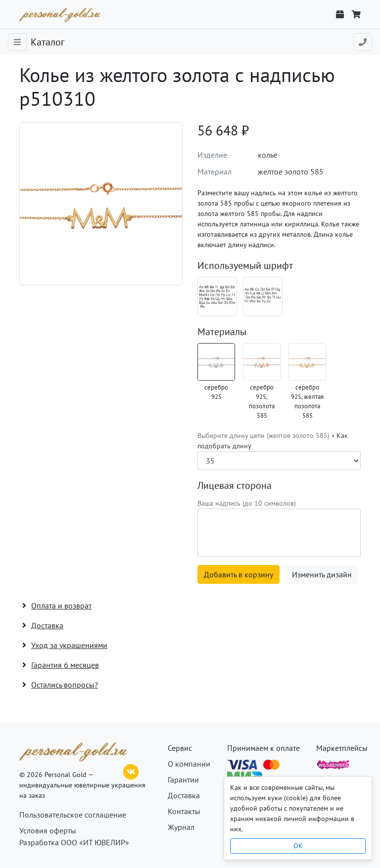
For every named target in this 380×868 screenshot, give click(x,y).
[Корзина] (356, 14)
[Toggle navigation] (17, 42)
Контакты (184, 811)
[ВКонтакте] (131, 771)
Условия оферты (48, 830)
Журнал (181, 827)
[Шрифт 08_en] (263, 297)
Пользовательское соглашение (73, 815)
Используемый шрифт (245, 265)
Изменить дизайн (322, 574)
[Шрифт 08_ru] (217, 297)
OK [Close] (298, 846)
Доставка (184, 795)
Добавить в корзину (238, 574)
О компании (189, 764)
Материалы (222, 332)
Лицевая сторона (235, 485)
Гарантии (183, 780)
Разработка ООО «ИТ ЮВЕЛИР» (74, 842)
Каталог (47, 42)
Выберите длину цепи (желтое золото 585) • (273, 441)
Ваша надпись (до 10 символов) (247, 503)
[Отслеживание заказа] (340, 14)
